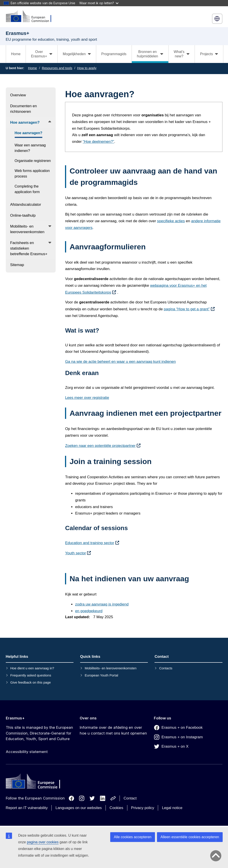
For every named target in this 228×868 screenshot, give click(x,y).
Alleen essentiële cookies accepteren (190, 837)
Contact (130, 798)
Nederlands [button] (217, 19)
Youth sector (75, 553)
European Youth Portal (102, 675)
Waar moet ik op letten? (99, 3)
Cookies (116, 808)
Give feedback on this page (31, 682)
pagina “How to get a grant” (187, 309)
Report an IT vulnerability (27, 808)
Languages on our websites (79, 808)
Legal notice (172, 808)
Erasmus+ (15, 718)
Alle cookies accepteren (133, 837)
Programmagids (114, 54)
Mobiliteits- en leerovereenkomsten (111, 668)
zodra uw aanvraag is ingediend (102, 604)
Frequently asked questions (31, 675)
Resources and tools (57, 68)
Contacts (166, 668)
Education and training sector (90, 543)
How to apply (87, 68)
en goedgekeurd (89, 611)
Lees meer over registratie (87, 398)
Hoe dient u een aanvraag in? (32, 668)
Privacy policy (143, 808)
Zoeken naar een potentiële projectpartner (100, 446)
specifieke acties (171, 221)
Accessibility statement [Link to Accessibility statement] (27, 752)
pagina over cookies (43, 842)
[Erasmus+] (31, 17)
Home (16, 54)
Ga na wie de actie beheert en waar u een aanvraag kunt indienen (120, 362)
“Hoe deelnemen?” (99, 142)
